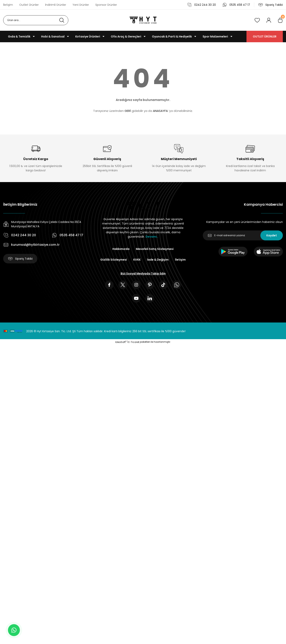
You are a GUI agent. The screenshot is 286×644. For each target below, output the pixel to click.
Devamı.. (152, 237)
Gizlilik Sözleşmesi (114, 260)
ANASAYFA (160, 111)
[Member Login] (269, 20)
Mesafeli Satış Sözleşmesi (155, 249)
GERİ (128, 111)
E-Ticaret (134, 342)
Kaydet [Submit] (272, 235)
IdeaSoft (121, 342)
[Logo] (143, 20)
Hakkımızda (121, 249)
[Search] (36, 20)
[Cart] (280, 20)
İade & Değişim (158, 260)
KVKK (137, 260)
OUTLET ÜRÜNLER (265, 36)
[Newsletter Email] (243, 235)
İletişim (180, 260)
